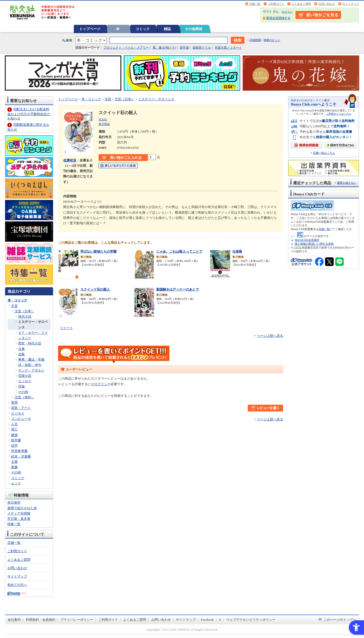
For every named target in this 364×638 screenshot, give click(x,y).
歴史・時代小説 (30, 343)
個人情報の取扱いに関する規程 (314, 244)
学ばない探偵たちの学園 (98, 251)
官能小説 (25, 376)
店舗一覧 (255, 4)
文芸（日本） (25, 311)
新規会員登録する (278, 18)
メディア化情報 (19, 513)
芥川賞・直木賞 (19, 519)
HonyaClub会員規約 (307, 240)
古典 (21, 349)
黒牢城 (184, 48)
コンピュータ (21, 419)
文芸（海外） (25, 397)
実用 (14, 403)
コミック (143, 29)
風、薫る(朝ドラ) (164, 48)
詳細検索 (255, 40)
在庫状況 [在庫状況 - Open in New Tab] (70, 160)
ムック (16, 483)
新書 (14, 467)
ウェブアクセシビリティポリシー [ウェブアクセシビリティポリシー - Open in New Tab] (251, 620)
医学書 (16, 440)
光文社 (103, 119)
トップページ (90, 29)
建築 (14, 435)
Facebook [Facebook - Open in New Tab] (207, 620)
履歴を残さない (347, 183)
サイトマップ (351, 4)
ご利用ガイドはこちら (339, 114)
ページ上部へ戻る (270, 336)
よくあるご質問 (301, 4)
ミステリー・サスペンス (156, 99)
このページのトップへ (340, 620)
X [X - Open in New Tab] (220, 620)
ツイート (66, 328)
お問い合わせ (327, 4)
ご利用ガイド (276, 4)
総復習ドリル (202, 48)
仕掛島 (237, 251)
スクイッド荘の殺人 (95, 289)
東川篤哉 (104, 124)
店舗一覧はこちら (324, 153)
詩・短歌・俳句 (30, 365)
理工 (14, 429)
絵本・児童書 (21, 456)
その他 (23, 392)
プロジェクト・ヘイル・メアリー (126, 48)
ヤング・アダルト (31, 370)
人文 (14, 424)
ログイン (287, 12)
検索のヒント (272, 40)
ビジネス (18, 413)
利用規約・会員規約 (41, 620)
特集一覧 (14, 524)
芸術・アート (21, 408)
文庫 (14, 462)
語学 (14, 446)
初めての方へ (17, 585)
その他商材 (194, 29)
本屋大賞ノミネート (228, 48)
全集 (21, 354)
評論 (21, 386)
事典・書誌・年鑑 (31, 359)
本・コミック (17, 300)
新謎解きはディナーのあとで (178, 289)
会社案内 (14, 620)
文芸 (14, 306)
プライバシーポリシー (77, 620)
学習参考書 (19, 451)
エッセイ (25, 381)
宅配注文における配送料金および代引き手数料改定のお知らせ (29, 114)
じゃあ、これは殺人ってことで (179, 251)
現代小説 (25, 316)
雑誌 (167, 29)
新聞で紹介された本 (22, 508)
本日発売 (14, 502)
